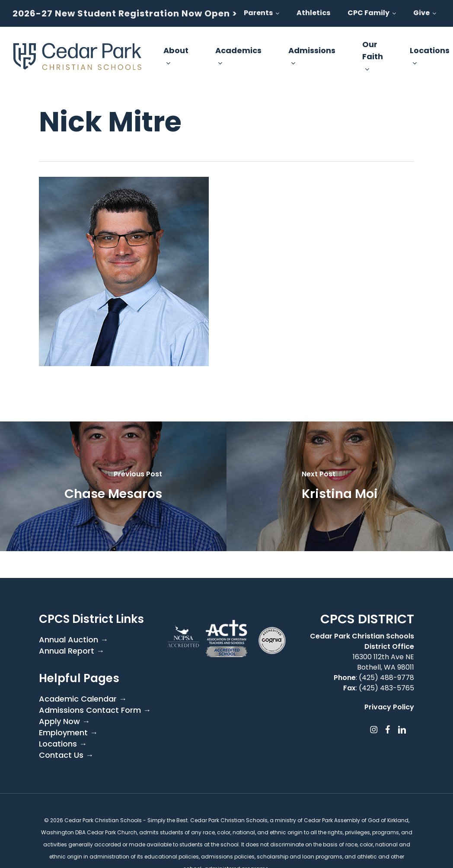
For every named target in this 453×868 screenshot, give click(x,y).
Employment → (68, 733)
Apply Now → (64, 721)
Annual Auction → (73, 640)
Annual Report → (72, 651)
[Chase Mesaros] (113, 486)
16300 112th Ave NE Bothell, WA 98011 (383, 662)
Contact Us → (66, 755)
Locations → (63, 744)
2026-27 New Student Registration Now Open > (125, 13)
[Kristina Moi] (340, 486)
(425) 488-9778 (386, 678)
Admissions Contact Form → (95, 710)
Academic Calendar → (83, 699)
